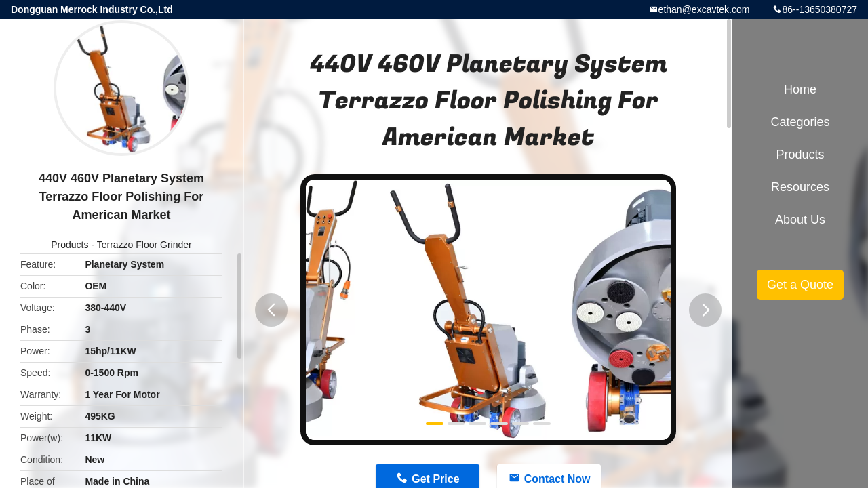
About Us (800, 220)
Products (70, 245)
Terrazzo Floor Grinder (144, 245)
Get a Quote (800, 285)
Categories (800, 122)
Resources (800, 187)
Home (800, 89)
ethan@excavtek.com (704, 9)
